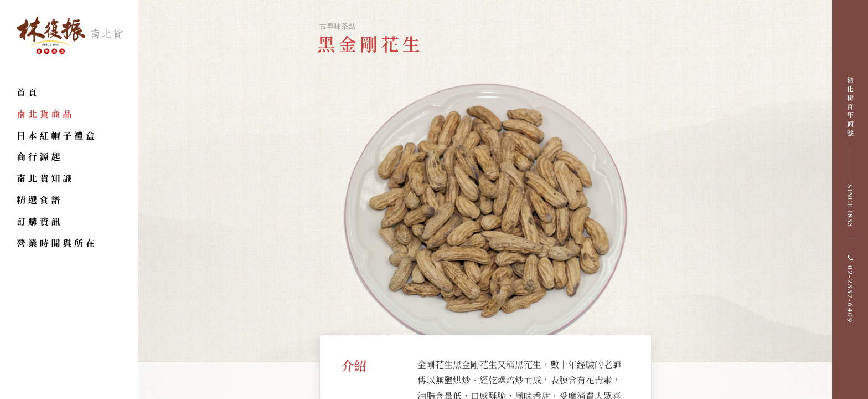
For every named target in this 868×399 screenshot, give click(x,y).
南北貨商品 (45, 114)
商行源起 (40, 157)
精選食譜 (40, 200)
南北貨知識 (45, 178)
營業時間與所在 (57, 243)
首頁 (28, 92)
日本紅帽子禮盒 (57, 135)
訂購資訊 (40, 221)
